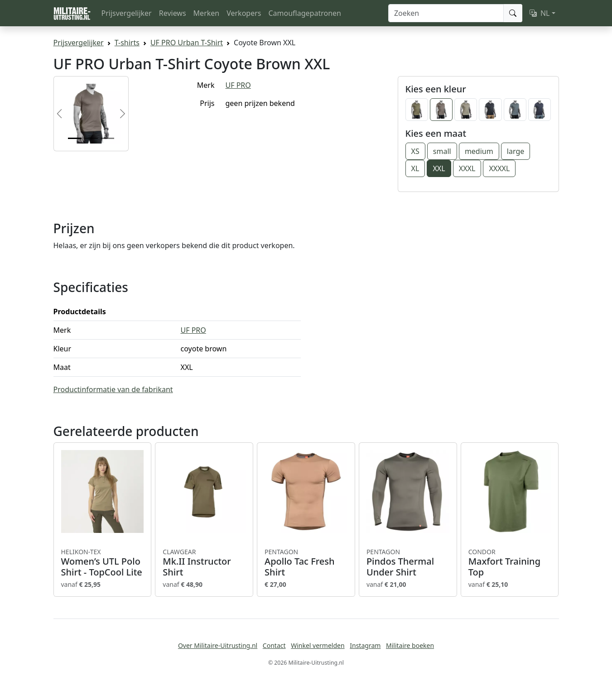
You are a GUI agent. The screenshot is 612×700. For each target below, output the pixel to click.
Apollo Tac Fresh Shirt (306, 563)
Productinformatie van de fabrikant (113, 389)
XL (415, 168)
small (442, 151)
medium (479, 151)
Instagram (365, 645)
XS (415, 151)
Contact (274, 645)
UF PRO (238, 85)
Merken (207, 13)
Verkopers (244, 13)
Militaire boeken (410, 645)
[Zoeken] (446, 13)
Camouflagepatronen (304, 13)
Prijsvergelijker (127, 13)
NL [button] (540, 13)
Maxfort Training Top (510, 563)
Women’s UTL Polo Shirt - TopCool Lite (103, 563)
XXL (439, 168)
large (516, 151)
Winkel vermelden (318, 645)
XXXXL (499, 168)
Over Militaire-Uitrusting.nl (218, 645)
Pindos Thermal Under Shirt (408, 563)
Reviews (173, 13)
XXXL (467, 168)
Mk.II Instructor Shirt (204, 563)
